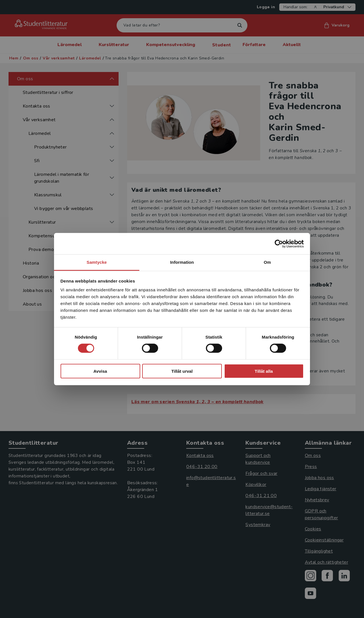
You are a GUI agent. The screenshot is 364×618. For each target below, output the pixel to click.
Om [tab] (267, 262)
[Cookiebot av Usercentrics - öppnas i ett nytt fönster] (279, 244)
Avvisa (100, 371)
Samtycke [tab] (97, 262)
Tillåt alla (264, 371)
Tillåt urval (182, 371)
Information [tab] (182, 262)
